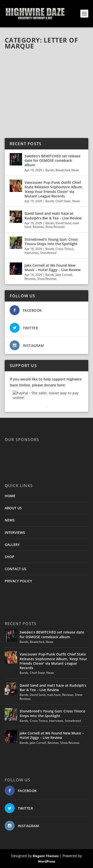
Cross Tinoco (64, 249)
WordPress (46, 861)
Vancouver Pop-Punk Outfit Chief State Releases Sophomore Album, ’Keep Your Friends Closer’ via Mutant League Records (54, 189)
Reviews (38, 227)
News (75, 170)
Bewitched (63, 170)
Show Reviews (55, 227)
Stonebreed (48, 253)
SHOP (10, 557)
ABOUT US (13, 508)
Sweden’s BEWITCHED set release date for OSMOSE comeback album (52, 160)
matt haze (54, 695)
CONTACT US (15, 569)
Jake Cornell (64, 275)
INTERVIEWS (15, 532)
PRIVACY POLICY (18, 581)
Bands (50, 170)
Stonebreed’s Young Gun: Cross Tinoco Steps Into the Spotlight (52, 242)
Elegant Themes (46, 856)
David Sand (63, 223)
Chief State (63, 201)
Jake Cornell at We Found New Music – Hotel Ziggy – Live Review (53, 268)
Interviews (32, 253)
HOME (10, 496)
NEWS (10, 520)
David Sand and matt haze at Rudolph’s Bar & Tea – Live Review (53, 216)
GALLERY (12, 545)
